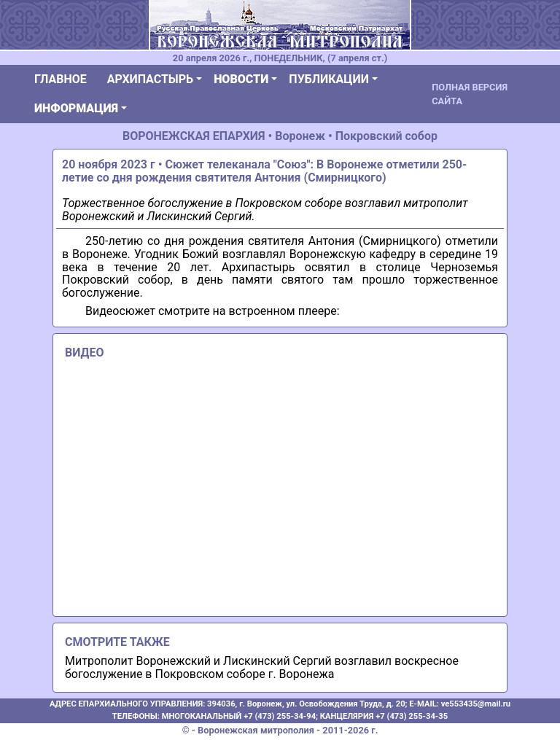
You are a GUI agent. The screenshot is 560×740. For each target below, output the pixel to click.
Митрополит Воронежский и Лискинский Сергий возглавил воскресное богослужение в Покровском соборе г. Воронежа (262, 667)
